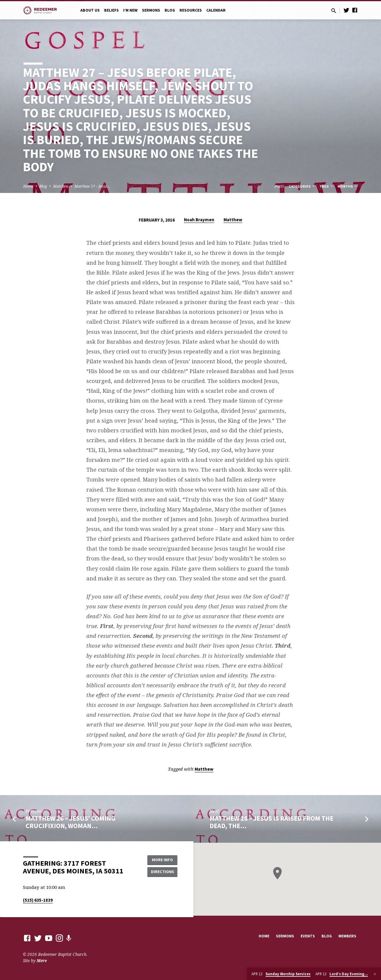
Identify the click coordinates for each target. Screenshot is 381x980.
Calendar (216, 10)
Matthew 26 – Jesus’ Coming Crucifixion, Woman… (71, 822)
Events (308, 936)
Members (347, 936)
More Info (162, 860)
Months (348, 186)
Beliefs (111, 10)
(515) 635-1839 (38, 900)
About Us (90, 10)
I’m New (130, 10)
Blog (170, 10)
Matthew (61, 186)
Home (28, 186)
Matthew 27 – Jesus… (92, 186)
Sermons (151, 10)
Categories (302, 186)
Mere (42, 960)
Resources (191, 10)
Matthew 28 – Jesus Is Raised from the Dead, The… (271, 822)
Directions (163, 872)
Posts (279, 186)
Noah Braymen (199, 220)
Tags (327, 186)
